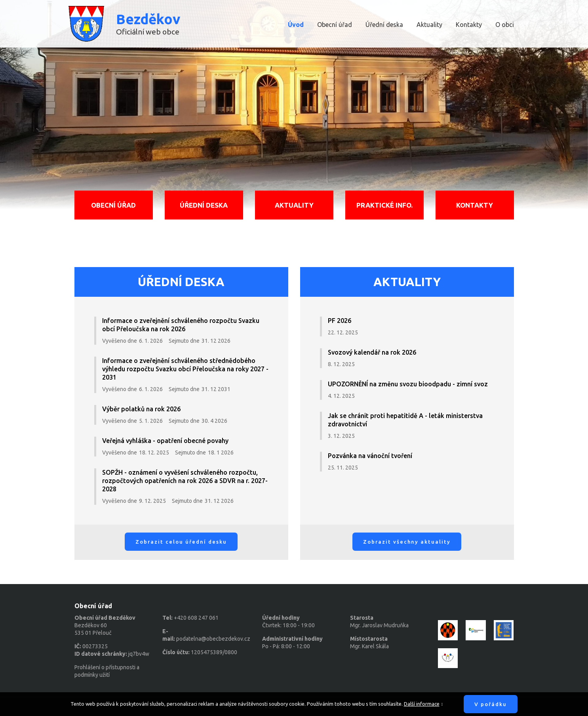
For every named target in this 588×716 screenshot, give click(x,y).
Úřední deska (384, 25)
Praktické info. (384, 205)
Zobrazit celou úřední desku (181, 542)
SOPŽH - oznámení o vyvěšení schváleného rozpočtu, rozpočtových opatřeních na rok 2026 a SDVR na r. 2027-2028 (185, 481)
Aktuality (429, 25)
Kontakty (469, 25)
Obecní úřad (335, 25)
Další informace (422, 704)
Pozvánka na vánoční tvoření (370, 456)
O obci (505, 25)
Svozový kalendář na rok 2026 (372, 352)
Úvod (296, 25)
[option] (294, 107)
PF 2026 (340, 321)
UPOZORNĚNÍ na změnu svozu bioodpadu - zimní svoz (408, 384)
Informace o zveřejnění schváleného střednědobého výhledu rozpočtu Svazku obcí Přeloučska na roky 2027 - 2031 (185, 369)
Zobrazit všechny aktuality (407, 542)
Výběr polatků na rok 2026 (141, 409)
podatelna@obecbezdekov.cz (213, 639)
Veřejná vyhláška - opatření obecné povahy (165, 441)
